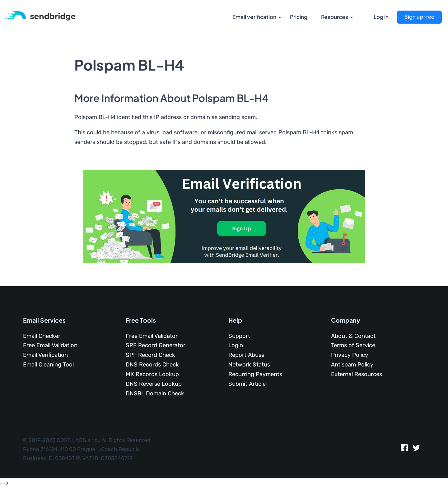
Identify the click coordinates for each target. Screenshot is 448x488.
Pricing (298, 17)
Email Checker (42, 336)
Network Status (249, 365)
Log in (381, 17)
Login (236, 345)
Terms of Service (353, 345)
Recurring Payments (255, 374)
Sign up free (419, 17)
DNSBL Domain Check (155, 394)
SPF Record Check (150, 355)
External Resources (357, 374)
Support (239, 336)
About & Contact (353, 336)
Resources (334, 17)
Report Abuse (246, 355)
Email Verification (45, 355)
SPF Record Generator (156, 345)
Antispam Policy (352, 365)
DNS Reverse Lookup (154, 384)
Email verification (254, 17)
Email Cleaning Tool (48, 365)
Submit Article (247, 384)
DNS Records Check (152, 365)
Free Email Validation (50, 345)
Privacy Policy (350, 355)
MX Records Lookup (152, 374)
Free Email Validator (152, 336)
